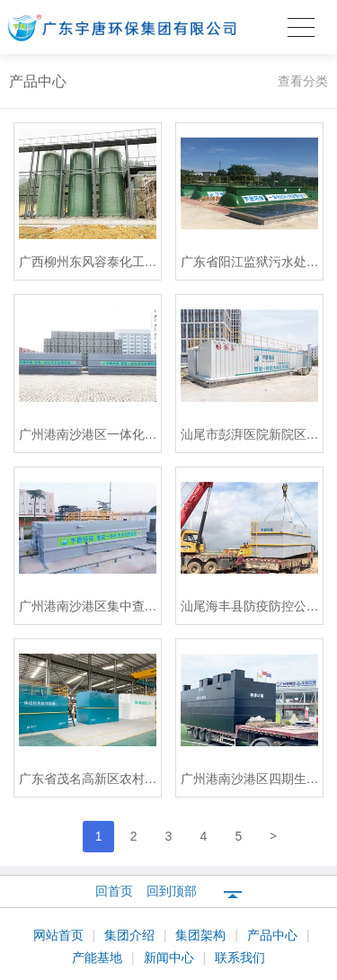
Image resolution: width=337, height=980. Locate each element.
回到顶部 (172, 891)
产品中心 (274, 935)
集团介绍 (131, 935)
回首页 (114, 891)
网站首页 (60, 935)
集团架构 (202, 935)
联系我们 (240, 958)
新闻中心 (171, 958)
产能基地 (99, 958)
